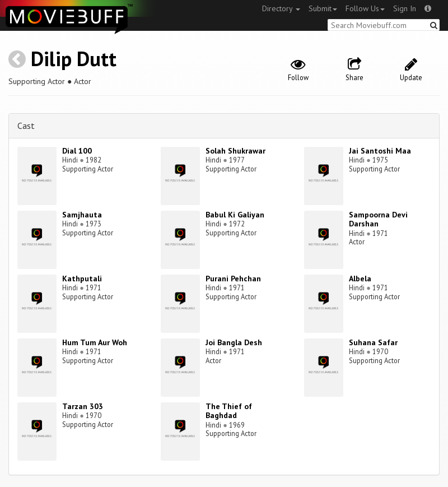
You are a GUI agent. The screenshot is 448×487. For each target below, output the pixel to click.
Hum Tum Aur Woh (95, 342)
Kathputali (82, 279)
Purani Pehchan (233, 279)
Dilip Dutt (74, 59)
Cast (26, 126)
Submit (323, 8)
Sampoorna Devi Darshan (378, 219)
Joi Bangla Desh (234, 342)
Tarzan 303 (83, 406)
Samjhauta (82, 215)
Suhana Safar (373, 342)
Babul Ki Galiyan (235, 215)
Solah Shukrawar (235, 151)
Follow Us (365, 8)
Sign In (405, 8)
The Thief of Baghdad (229, 411)
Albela (360, 279)
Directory (281, 8)
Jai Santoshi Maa (380, 151)
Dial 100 (77, 151)
